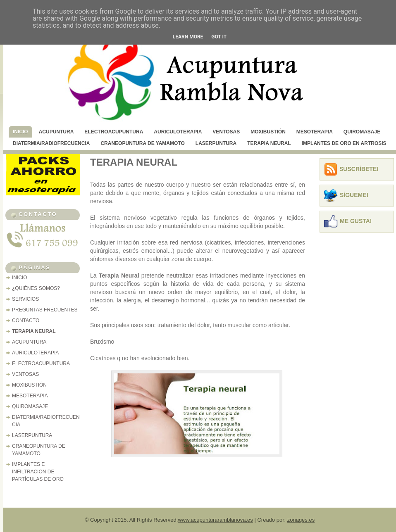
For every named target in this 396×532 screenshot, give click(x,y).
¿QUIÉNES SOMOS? (36, 288)
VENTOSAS (226, 132)
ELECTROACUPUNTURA (114, 132)
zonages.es (301, 520)
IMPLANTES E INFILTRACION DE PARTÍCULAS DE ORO (38, 472)
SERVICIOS (25, 299)
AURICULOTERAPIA (178, 132)
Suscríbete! (359, 169)
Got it (219, 37)
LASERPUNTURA (216, 143)
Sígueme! (354, 195)
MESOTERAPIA (315, 132)
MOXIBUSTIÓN (268, 132)
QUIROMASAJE (362, 132)
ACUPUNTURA (56, 132)
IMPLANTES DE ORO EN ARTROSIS (344, 143)
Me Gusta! (356, 221)
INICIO (20, 132)
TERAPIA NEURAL (269, 143)
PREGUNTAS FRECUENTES (45, 310)
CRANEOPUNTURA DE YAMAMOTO (142, 143)
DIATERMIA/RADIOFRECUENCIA (51, 143)
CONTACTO (26, 321)
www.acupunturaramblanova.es (215, 520)
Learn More (188, 37)
